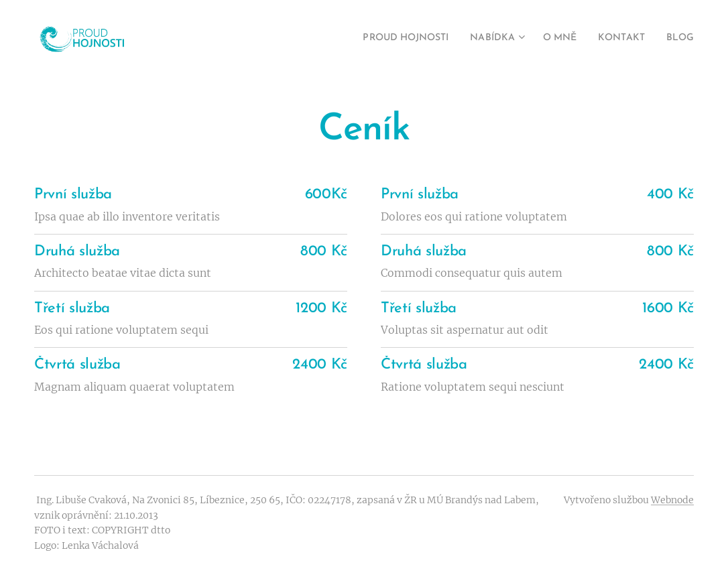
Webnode (672, 500)
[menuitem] (383, 38)
